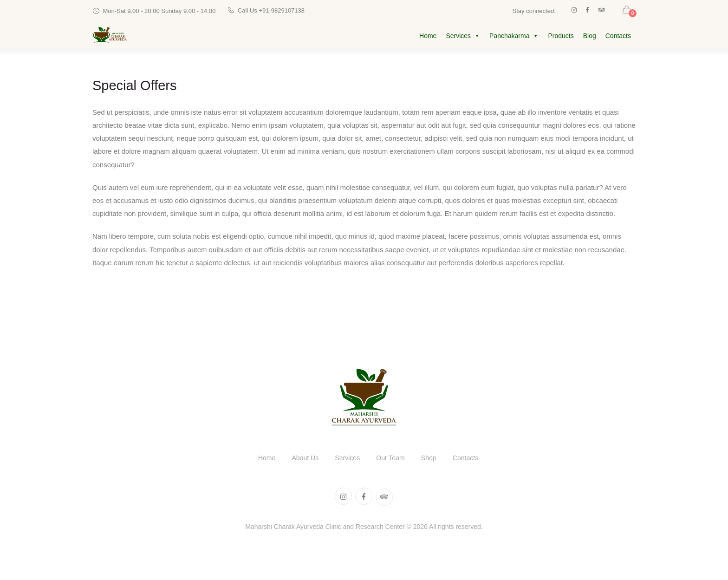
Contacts (618, 37)
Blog (590, 37)
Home (428, 37)
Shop (432, 459)
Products (561, 37)
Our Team (392, 459)
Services (463, 37)
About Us (301, 459)
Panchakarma (514, 37)
